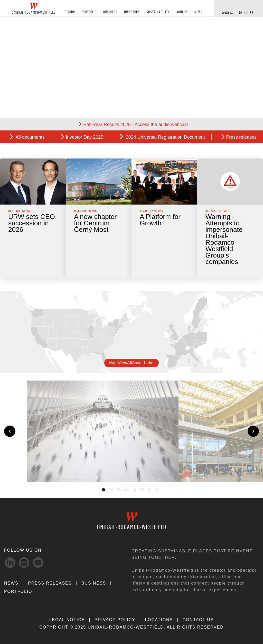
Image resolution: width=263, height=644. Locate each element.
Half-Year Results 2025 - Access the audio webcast (136, 125)
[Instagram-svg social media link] (24, 563)
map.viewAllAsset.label (131, 363)
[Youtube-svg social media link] (38, 563)
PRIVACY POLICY (115, 620)
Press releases (241, 137)
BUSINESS (110, 12)
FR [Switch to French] (246, 12)
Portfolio (18, 591)
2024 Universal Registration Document (165, 137)
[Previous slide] (10, 431)
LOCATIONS (159, 620)
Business (94, 583)
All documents (30, 137)
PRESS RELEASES (50, 583)
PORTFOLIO (89, 12)
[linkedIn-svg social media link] (10, 563)
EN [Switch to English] (241, 12)
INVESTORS (131, 12)
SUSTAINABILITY (157, 12)
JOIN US (181, 12)
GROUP (70, 12)
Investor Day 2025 (84, 137)
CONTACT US (198, 620)
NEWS (197, 12)
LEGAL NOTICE (67, 620)
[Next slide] (253, 431)
